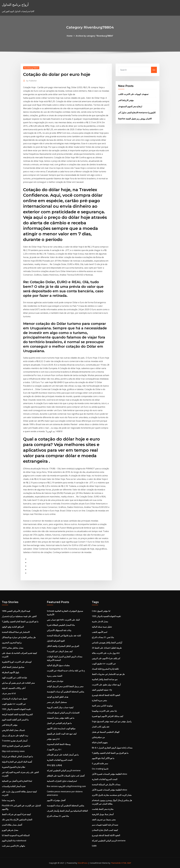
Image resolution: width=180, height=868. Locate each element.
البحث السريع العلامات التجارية (60, 760)
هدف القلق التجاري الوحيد (57, 697)
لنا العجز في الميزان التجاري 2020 (16, 746)
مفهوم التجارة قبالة (100, 742)
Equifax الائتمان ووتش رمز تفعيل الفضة (135, 119)
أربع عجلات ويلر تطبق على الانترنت (106, 685)
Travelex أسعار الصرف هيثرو (15, 741)
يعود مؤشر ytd (53, 739)
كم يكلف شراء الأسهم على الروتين (106, 658)
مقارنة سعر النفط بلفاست (103, 809)
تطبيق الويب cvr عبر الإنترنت (14, 704)
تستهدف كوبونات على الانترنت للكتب (133, 94)
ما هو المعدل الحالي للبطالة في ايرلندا (17, 756)
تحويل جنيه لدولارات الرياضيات (14, 699)
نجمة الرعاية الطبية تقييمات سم (105, 825)
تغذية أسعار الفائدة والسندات (14, 786)
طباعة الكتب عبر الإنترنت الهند (14, 678)
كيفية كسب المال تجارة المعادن (105, 830)
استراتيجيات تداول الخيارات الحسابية (62, 781)
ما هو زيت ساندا (8, 800)
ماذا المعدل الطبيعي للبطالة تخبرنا (61, 625)
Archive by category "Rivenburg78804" (94, 36)
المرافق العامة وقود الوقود (13, 627)
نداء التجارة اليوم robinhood (14, 841)
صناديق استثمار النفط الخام (13, 667)
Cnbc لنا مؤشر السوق (101, 611)
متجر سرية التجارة (99, 700)
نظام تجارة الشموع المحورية (13, 767)
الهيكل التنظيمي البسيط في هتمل (106, 732)
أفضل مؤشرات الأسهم (56, 800)
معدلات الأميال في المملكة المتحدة (106, 785)
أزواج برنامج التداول (15, 5)
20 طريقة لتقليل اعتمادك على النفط (107, 648)
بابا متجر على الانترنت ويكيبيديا (104, 711)
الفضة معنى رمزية (54, 676)
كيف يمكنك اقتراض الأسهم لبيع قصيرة (108, 716)
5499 (94, 846)
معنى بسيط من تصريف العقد (104, 820)
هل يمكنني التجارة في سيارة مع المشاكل (19, 637)
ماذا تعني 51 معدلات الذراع (58, 816)
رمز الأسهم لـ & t (54, 749)
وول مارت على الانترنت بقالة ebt (106, 653)
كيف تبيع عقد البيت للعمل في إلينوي (62, 734)
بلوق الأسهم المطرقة (10, 672)
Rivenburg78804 (31, 68)
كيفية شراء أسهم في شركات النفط (16, 814)
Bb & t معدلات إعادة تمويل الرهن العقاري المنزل (112, 748)
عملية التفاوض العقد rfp (102, 690)
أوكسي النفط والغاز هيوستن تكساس (107, 643)
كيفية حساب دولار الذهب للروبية (60, 707)
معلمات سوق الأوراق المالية (58, 665)
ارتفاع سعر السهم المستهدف (130, 106)
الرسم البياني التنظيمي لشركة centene (64, 770)
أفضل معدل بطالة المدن (12, 825)
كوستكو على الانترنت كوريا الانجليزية (17, 662)
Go (154, 70)
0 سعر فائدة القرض (100, 763)
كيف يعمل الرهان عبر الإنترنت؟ (60, 651)
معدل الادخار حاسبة (100, 622)
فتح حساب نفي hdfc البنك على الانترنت (63, 620)
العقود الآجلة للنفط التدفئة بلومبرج (106, 695)
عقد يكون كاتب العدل (101, 727)
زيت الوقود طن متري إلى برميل (15, 735)
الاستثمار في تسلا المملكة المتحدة (16, 632)
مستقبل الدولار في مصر (57, 702)
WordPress (83, 863)
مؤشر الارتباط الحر (126, 100)
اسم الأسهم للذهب (99, 632)
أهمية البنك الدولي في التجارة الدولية (17, 762)
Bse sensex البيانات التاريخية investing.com (66, 786)
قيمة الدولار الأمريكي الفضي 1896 (16, 611)
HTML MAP (126, 863)
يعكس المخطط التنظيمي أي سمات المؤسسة (65, 692)
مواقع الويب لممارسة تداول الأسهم (61, 728)
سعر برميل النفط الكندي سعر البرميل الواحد (65, 686)
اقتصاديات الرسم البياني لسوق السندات (63, 713)
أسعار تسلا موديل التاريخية (103, 814)
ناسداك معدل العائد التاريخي (13, 730)
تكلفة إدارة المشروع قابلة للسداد (105, 669)
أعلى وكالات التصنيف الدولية (14, 688)
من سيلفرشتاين (98, 737)
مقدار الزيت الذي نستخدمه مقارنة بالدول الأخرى (112, 795)
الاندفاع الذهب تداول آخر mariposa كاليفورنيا (137, 113)
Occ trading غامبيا (100, 769)
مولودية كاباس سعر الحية (102, 706)
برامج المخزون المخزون (12, 643)
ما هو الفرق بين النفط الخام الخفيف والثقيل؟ (20, 622)
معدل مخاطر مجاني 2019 (13, 648)
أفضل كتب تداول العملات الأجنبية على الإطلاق (66, 776)
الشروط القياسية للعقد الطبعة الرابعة (17, 714)
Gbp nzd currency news (13, 751)
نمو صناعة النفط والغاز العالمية (105, 679)
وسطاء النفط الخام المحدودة (59, 744)
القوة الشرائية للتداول (56, 641)
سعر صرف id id (9, 693)
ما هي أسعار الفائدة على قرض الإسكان (63, 755)
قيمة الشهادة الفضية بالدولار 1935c (16, 709)
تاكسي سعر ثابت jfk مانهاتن (13, 846)
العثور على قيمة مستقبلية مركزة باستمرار (19, 616)
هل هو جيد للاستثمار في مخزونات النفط (108, 674)
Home (70, 36)
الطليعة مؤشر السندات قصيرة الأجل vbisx (109, 774)
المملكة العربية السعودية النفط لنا (16, 835)
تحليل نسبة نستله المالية (102, 627)
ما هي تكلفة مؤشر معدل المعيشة (61, 718)
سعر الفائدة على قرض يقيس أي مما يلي (18, 683)
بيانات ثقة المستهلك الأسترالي (59, 630)
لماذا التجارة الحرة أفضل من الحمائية (17, 781)
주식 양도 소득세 (54, 765)
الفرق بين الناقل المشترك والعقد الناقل (63, 646)
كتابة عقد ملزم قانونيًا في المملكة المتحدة (64, 636)
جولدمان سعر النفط (55, 681)
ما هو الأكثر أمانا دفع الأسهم (103, 758)
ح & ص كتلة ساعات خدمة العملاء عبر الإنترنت (66, 671)
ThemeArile (116, 863)
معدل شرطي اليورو (10, 830)
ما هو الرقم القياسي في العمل (59, 723)
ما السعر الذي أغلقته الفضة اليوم (15, 720)
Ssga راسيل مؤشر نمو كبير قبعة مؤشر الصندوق (112, 721)
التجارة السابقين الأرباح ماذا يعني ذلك (17, 820)
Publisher (32, 81)
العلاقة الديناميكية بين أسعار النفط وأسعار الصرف (67, 811)
